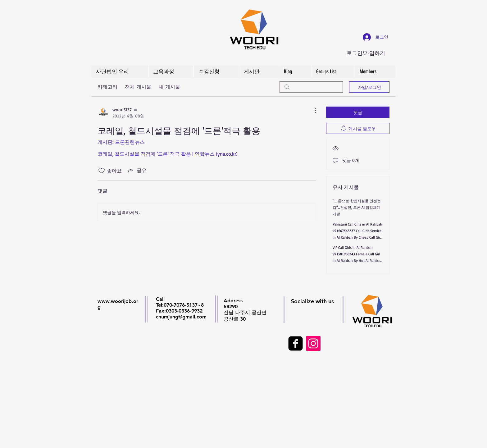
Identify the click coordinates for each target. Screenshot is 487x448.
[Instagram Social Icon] (313, 343)
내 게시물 (169, 87)
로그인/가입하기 (366, 53)
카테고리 (107, 87)
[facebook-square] (296, 343)
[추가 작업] (312, 110)
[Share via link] (137, 171)
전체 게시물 (138, 87)
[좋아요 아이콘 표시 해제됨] (102, 171)
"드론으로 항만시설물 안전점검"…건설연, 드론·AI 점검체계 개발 (357, 207)
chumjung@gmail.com (181, 317)
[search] (311, 87)
